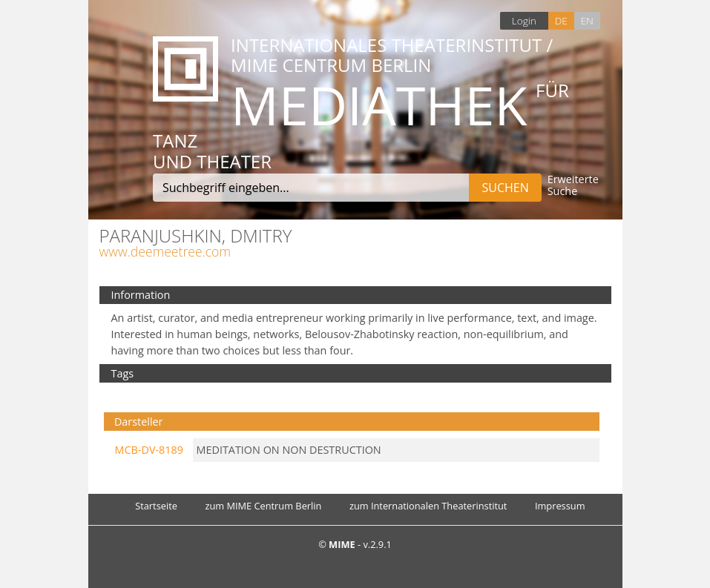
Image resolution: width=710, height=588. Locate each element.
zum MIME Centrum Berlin (263, 506)
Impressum (560, 506)
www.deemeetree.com (165, 251)
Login (524, 20)
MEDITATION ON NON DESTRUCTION (289, 450)
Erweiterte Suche (573, 186)
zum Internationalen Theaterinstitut (428, 506)
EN (586, 20)
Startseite (156, 506)
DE (561, 20)
